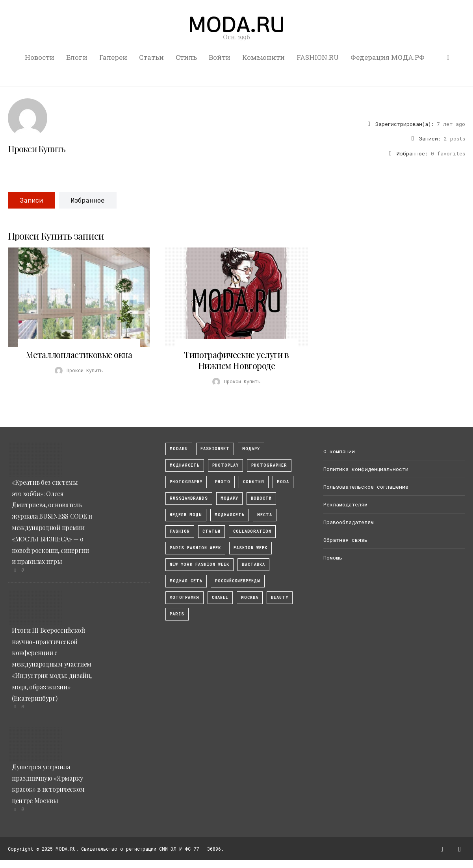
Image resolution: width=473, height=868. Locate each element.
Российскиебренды (238, 581)
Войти (220, 57)
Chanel (220, 597)
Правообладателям (349, 522)
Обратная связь (345, 540)
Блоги (77, 57)
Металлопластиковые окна (79, 355)
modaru (179, 449)
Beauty (280, 597)
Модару (229, 498)
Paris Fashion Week (195, 548)
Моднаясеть (230, 515)
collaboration (252, 531)
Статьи (151, 57)
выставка (253, 564)
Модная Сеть (186, 581)
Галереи (113, 57)
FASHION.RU (318, 57)
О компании (339, 451)
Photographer (269, 465)
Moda (283, 482)
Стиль (186, 57)
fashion (180, 531)
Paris (177, 614)
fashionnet (215, 449)
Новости (40, 57)
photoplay (225, 465)
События (254, 482)
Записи (31, 200)
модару (251, 449)
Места (265, 515)
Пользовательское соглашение (366, 487)
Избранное (88, 200)
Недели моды (186, 515)
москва (250, 597)
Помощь (333, 558)
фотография (185, 597)
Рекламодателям (345, 504)
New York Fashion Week (199, 564)
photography (186, 482)
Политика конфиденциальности (366, 469)
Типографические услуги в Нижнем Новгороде (236, 360)
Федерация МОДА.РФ (388, 57)
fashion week (250, 548)
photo (223, 482)
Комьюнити (263, 57)
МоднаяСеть (185, 465)
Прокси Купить (37, 149)
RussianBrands (189, 498)
